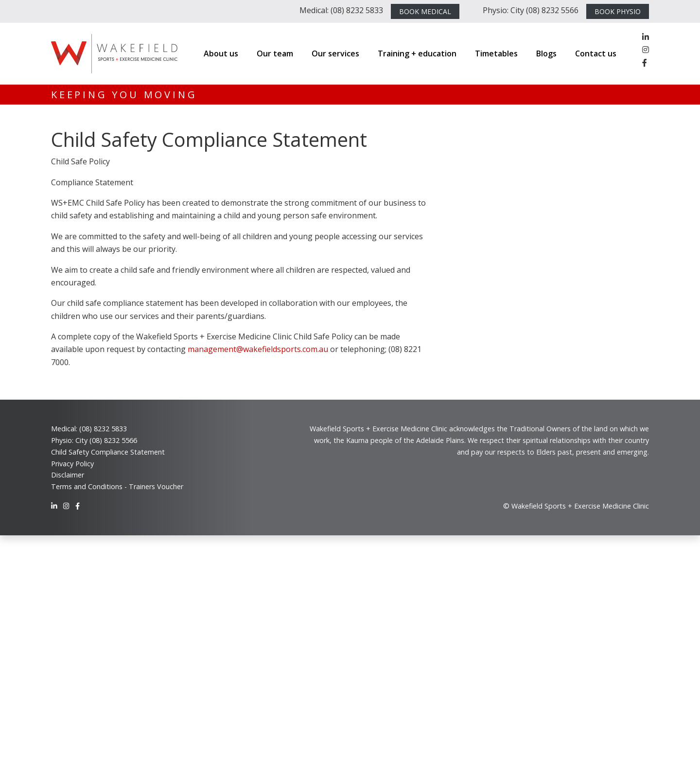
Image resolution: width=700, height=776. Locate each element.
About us (221, 53)
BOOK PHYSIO (618, 11)
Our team (275, 53)
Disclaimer (68, 475)
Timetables (496, 53)
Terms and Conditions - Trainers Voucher (117, 486)
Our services (335, 53)
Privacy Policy (72, 464)
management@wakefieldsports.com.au (258, 349)
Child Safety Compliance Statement (108, 452)
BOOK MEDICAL (425, 11)
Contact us (596, 53)
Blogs (546, 53)
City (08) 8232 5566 (106, 440)
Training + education (417, 53)
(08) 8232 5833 (103, 429)
